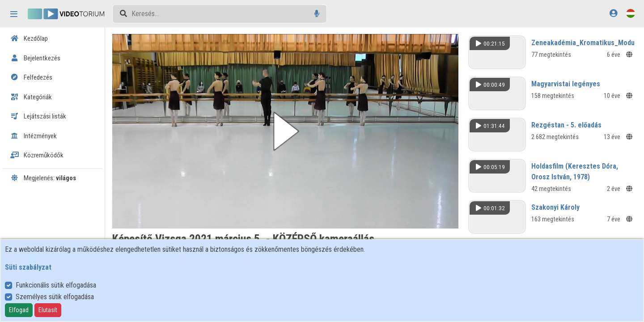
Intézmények (34, 136)
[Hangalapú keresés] (317, 14)
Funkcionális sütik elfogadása (56, 285)
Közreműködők (37, 155)
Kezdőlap (29, 38)
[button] (285, 131)
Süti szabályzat (28, 267)
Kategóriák (31, 97)
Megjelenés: (43, 178)
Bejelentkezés (35, 58)
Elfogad (19, 310)
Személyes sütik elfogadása (55, 297)
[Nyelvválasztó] (631, 13)
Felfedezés (31, 77)
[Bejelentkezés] (613, 13)
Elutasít (48, 310)
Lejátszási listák (38, 116)
